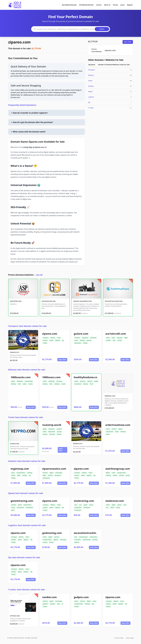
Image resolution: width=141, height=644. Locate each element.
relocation (63, 540)
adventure (93, 338)
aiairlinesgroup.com (118, 469)
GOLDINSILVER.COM (49, 301)
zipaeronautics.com (54, 469)
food (19, 384)
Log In (122, 5)
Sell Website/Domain (86, 5)
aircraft (120, 340)
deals (117, 432)
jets (93, 604)
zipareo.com (19, 42)
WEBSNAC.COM (110, 396)
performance (27, 505)
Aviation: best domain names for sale (27, 461)
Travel (90, 81)
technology (59, 473)
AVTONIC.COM (15, 616)
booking (82, 340)
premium (52, 434)
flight (126, 338)
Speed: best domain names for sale (26, 493)
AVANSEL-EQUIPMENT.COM (82, 301)
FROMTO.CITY (15, 352)
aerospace (58, 475)
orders (25, 384)
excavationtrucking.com (89, 533)
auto (76, 505)
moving (45, 542)
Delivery (91, 75)
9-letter (59, 434)
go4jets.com (81, 597)
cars (80, 505)
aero (114, 340)
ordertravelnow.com (118, 425)
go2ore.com (81, 334)
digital (120, 429)
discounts (59, 381)
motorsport (78, 510)
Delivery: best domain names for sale (27, 370)
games (119, 505)
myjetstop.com (20, 469)
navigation (85, 338)
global (45, 429)
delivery (53, 338)
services (57, 537)
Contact (99, 5)
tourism (45, 434)
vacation (59, 429)
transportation (21, 473)
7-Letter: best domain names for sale (27, 590)
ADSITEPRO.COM (16, 301)
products (83, 381)
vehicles (14, 505)
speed (51, 340)
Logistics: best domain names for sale (27, 525)
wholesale (20, 381)
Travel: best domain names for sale (26, 417)
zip (63, 340)
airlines (115, 475)
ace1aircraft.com (116, 334)
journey (89, 340)
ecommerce (78, 384)
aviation (45, 340)
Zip (89, 102)
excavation (78, 540)
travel (59, 338)
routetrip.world (52, 425)
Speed (90, 91)
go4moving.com (52, 533)
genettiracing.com (22, 501)
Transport (92, 70)
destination (78, 343)
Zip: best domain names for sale (24, 557)
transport (46, 338)
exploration (52, 432)
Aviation (91, 86)
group (128, 475)
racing (13, 507)
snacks (31, 384)
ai (62, 604)
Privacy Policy (119, 638)
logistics (58, 340)
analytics (53, 604)
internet (90, 381)
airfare (13, 475)
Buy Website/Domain (69, 5)
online (108, 338)
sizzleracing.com (84, 501)
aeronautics (46, 478)
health (96, 381)
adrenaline (87, 507)
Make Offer (128, 42)
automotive (20, 507)
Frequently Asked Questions (22, 105)
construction (93, 537)
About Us (107, 5)
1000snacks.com (21, 377)
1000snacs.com (51, 377)
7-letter (45, 343)
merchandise (29, 381)
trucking (95, 540)
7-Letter (91, 108)
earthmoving (87, 540)
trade (113, 338)
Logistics (91, 97)
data (59, 604)
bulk (76, 537)
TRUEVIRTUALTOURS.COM (114, 301)
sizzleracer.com (115, 501)
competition (29, 507)
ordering (57, 384)
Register (130, 5)
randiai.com (50, 597)
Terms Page (130, 638)
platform (45, 604)
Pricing (115, 5)
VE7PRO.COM (15, 444)
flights (108, 473)
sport (13, 510)
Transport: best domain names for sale (27, 326)
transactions (110, 432)
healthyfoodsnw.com (87, 377)
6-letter (85, 343)
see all (39, 275)
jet (30, 475)
